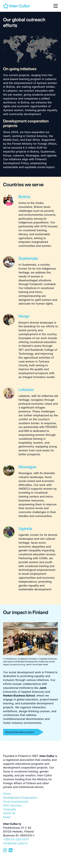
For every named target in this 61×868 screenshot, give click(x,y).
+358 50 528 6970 (16, 839)
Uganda (25, 529)
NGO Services (12, 805)
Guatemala (28, 258)
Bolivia (24, 197)
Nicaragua (27, 467)
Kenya (24, 316)
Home (7, 794)
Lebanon (26, 390)
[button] (55, 5)
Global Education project (20, 732)
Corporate (10, 809)
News (7, 817)
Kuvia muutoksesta (16, 801)
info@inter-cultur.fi (15, 843)
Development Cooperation (20, 798)
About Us (9, 813)
